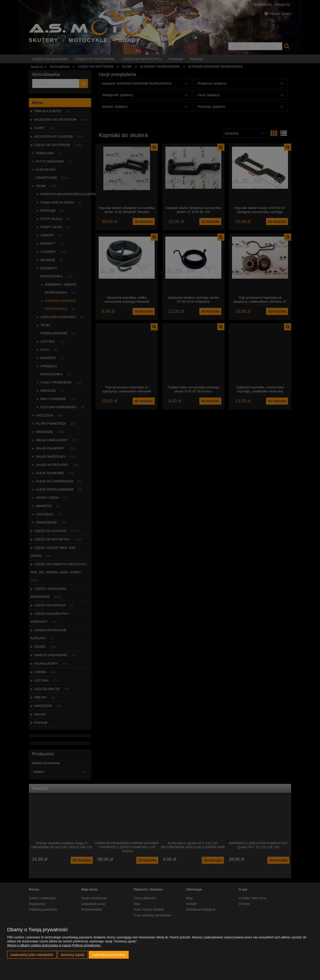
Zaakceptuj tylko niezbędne (32, 955)
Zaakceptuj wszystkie (109, 955)
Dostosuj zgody (73, 955)
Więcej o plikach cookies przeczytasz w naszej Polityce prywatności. (54, 945)
